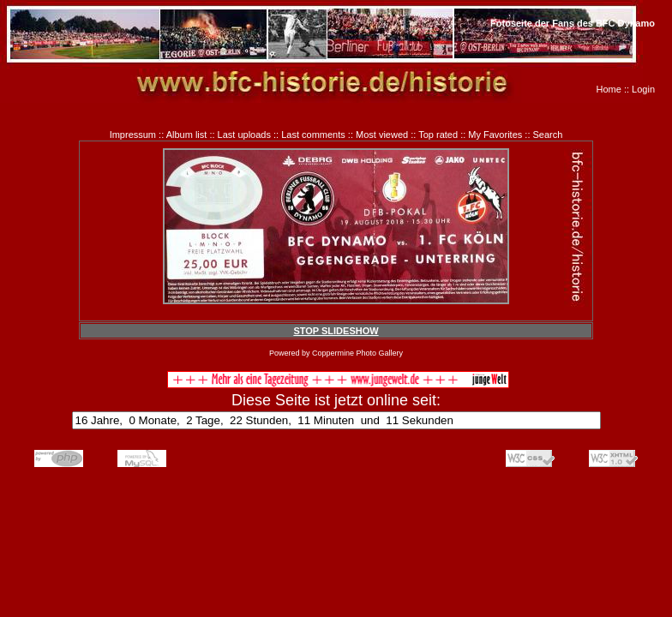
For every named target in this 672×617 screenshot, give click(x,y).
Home (609, 89)
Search (548, 135)
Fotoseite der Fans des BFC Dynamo (573, 23)
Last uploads (244, 135)
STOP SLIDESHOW (336, 331)
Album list (187, 135)
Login (643, 89)
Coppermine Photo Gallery (357, 353)
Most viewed (382, 135)
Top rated (438, 135)
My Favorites (495, 135)
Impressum (133, 135)
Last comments (313, 135)
